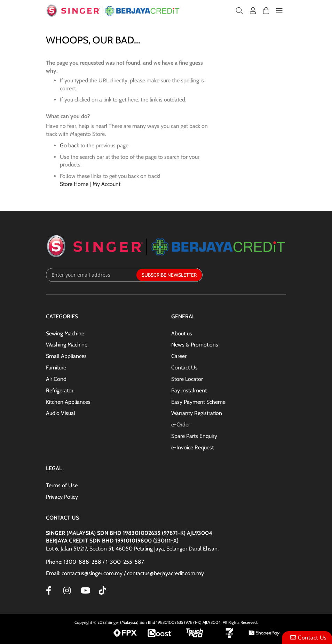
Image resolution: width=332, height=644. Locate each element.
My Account (106, 184)
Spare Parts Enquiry (194, 436)
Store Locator (187, 379)
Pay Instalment (189, 390)
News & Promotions (195, 345)
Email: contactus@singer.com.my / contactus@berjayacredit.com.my (125, 573)
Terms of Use (62, 485)
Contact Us (184, 368)
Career (179, 356)
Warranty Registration (197, 413)
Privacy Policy (62, 497)
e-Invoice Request (192, 447)
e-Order (181, 425)
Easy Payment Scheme (198, 402)
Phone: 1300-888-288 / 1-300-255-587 (95, 562)
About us (182, 333)
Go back (69, 145)
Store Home (74, 184)
